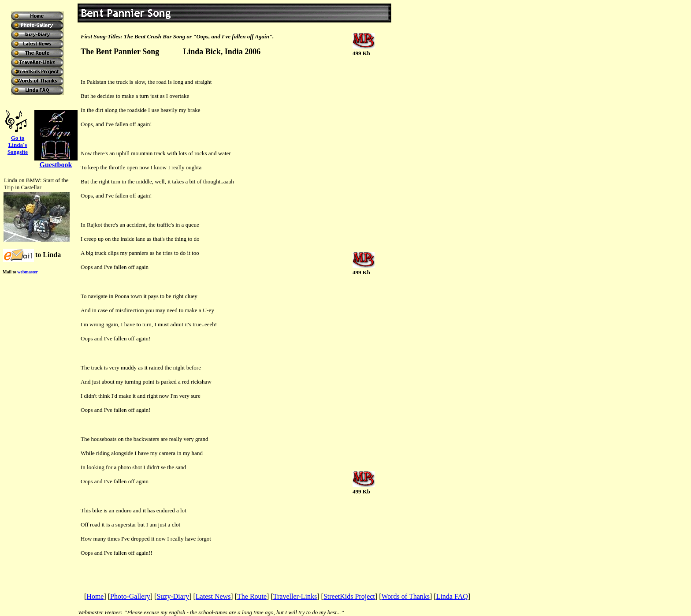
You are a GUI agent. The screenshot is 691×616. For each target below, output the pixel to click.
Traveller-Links (295, 596)
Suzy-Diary (173, 596)
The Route (252, 596)
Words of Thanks (405, 596)
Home (95, 596)
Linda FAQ (452, 596)
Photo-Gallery (130, 596)
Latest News (213, 596)
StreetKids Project (349, 596)
